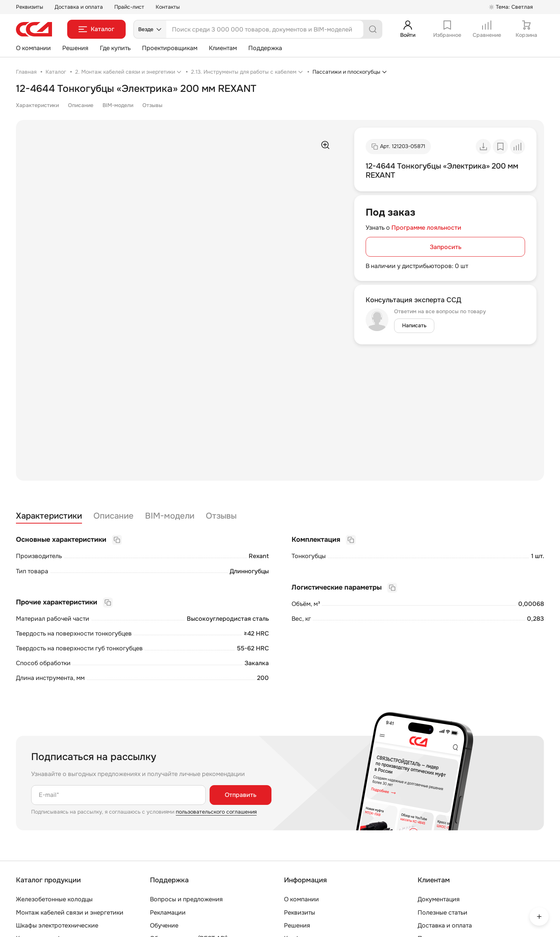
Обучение (164, 925)
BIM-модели (118, 105)
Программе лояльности (426, 228)
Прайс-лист (129, 7)
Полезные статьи (442, 913)
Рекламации (168, 913)
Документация (439, 899)
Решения (75, 48)
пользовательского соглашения (216, 812)
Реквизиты (30, 7)
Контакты (168, 7)
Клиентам (223, 48)
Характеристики (37, 105)
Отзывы (152, 105)
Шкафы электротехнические (57, 925)
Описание (81, 105)
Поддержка (265, 48)
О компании (33, 48)
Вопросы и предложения (186, 899)
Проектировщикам (170, 48)
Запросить (446, 247)
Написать (414, 325)
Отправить (241, 795)
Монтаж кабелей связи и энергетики (70, 913)
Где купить (115, 48)
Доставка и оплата (79, 7)
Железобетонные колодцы (54, 899)
